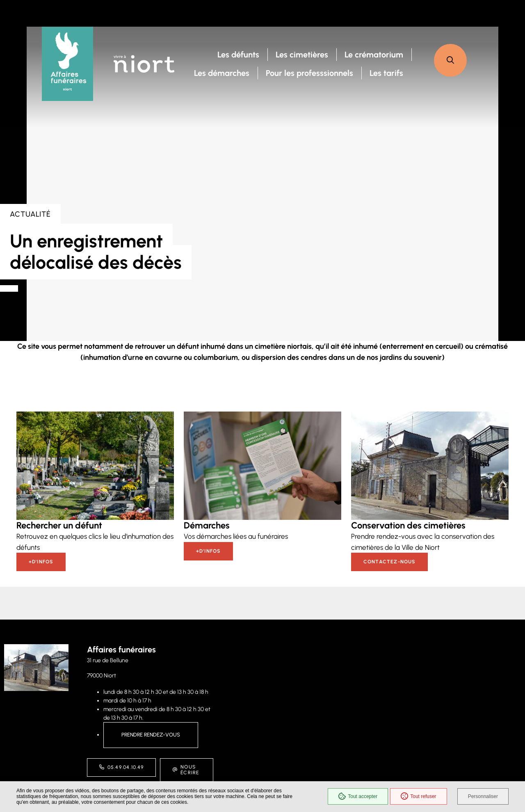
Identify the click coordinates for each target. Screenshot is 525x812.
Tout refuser (418, 796)
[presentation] (262, 184)
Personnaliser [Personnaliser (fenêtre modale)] (483, 796)
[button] (450, 60)
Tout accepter (358, 796)
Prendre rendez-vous (151, 735)
